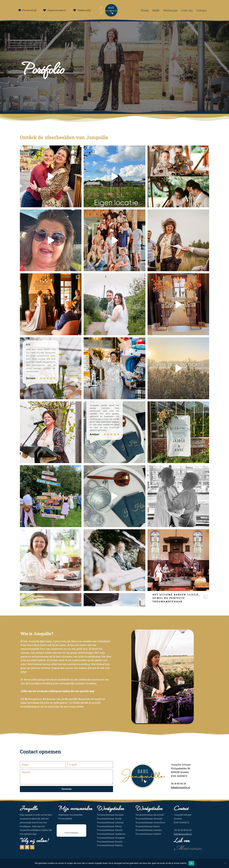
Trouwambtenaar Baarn (148, 826)
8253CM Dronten (180, 772)
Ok (191, 863)
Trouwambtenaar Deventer (149, 819)
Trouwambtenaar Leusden (149, 830)
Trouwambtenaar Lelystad (110, 822)
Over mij (187, 10)
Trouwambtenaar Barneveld (150, 815)
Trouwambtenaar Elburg (109, 826)
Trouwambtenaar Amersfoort (150, 822)
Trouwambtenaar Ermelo (110, 842)
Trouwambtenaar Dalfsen (148, 834)
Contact (202, 10)
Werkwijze (171, 10)
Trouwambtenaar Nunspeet (111, 838)
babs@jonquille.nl (183, 834)
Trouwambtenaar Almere (110, 830)
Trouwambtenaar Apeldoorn (111, 834)
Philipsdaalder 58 (181, 768)
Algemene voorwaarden (70, 815)
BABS (156, 10)
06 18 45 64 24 (179, 783)
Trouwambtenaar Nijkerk (110, 845)
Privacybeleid (65, 819)
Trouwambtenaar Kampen (110, 815)
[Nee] (225, 863)
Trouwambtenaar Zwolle (109, 819)
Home (145, 10)
